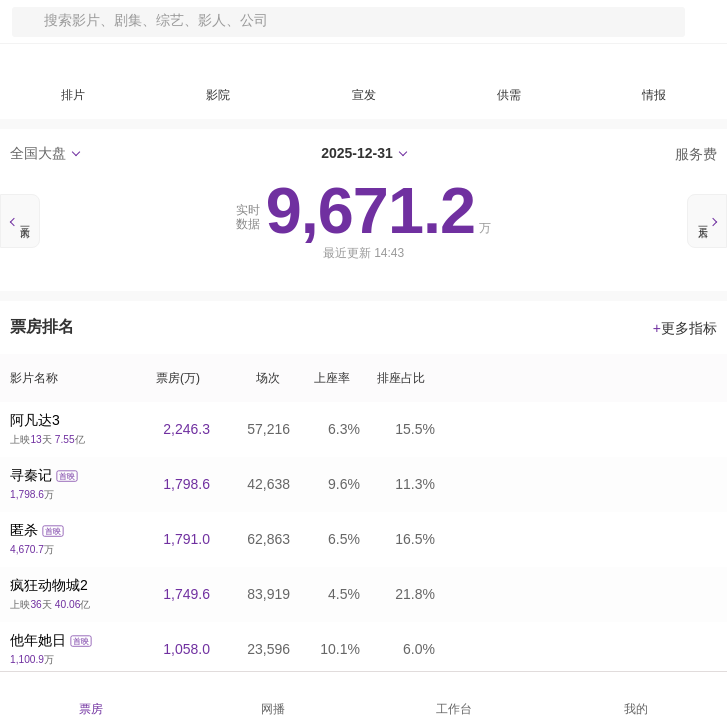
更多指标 (685, 328)
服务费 (687, 154)
